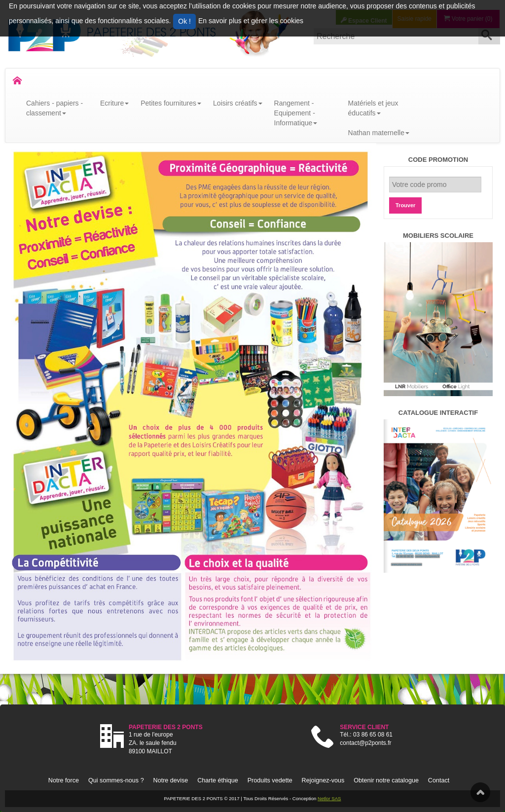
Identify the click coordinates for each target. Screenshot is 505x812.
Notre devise (171, 780)
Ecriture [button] (114, 103)
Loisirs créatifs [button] (237, 103)
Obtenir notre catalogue (386, 780)
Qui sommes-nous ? (116, 780)
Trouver (405, 205)
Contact (439, 780)
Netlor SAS (329, 798)
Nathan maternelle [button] (379, 133)
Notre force (64, 780)
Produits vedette (270, 780)
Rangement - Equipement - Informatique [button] (296, 113)
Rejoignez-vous (323, 780)
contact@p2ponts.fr (365, 743)
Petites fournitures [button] (171, 103)
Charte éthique (218, 780)
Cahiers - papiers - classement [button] (54, 108)
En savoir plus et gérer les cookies (251, 21)
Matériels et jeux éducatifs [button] (373, 108)
